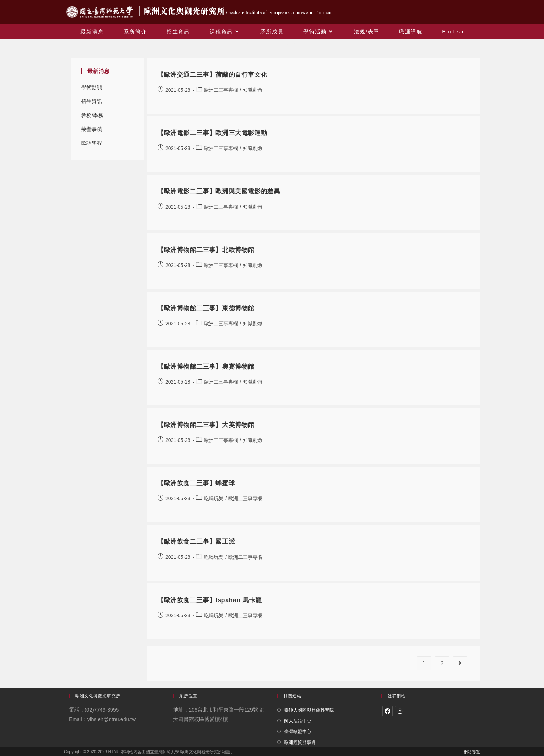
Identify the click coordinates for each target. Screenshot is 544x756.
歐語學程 (92, 143)
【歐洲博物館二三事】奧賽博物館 (206, 367)
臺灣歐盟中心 (298, 732)
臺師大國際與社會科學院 (309, 710)
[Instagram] (400, 711)
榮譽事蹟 (92, 129)
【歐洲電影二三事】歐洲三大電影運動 (212, 133)
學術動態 (92, 87)
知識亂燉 (253, 90)
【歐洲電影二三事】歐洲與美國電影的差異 (219, 191)
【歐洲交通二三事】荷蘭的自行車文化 (212, 75)
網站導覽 (472, 752)
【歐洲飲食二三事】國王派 (196, 541)
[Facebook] (388, 711)
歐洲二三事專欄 (221, 90)
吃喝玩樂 (214, 498)
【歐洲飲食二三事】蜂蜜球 (196, 483)
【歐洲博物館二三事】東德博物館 (206, 308)
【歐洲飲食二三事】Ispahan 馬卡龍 (210, 600)
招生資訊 (92, 101)
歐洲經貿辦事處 (300, 742)
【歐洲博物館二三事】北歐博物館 (206, 250)
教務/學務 (92, 115)
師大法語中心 (298, 721)
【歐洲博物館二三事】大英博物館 (206, 425)
